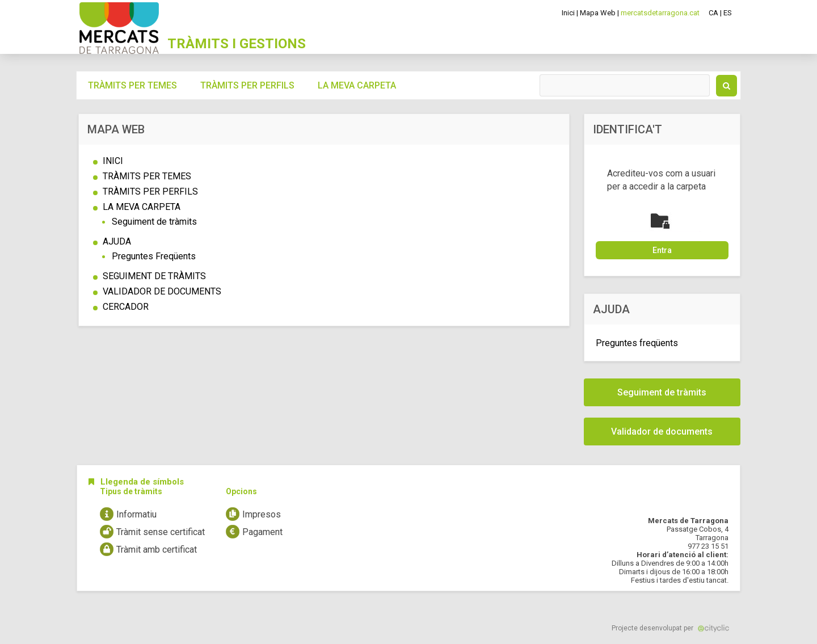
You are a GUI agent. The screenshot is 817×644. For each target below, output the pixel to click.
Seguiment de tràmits (154, 222)
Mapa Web (598, 13)
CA (713, 13)
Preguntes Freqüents (154, 256)
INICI (113, 161)
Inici (568, 13)
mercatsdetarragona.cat (660, 13)
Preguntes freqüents (637, 343)
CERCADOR (126, 307)
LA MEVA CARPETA (142, 207)
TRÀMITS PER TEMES (147, 176)
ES (728, 13)
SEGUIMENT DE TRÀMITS (154, 276)
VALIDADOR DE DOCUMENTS (162, 291)
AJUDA (117, 241)
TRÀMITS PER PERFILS (150, 191)
